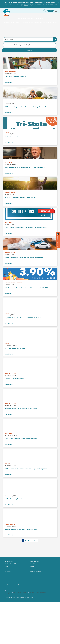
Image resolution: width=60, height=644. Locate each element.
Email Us (7, 566)
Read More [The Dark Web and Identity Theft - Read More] (8, 384)
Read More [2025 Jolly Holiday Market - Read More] (8, 505)
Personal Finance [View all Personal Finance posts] (10, 253)
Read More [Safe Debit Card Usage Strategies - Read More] (8, 83)
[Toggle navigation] (56, 11)
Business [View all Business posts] (7, 464)
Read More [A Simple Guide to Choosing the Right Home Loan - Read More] (8, 535)
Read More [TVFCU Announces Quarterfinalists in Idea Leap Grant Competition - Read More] (8, 475)
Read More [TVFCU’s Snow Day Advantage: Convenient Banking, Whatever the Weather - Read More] (8, 113)
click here (36, 6)
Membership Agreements (35, 571)
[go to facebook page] (7, 579)
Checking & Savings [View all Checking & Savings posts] (10, 313)
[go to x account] (6, 579)
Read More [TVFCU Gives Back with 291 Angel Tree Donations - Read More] (8, 444)
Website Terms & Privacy (35, 561)
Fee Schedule (8, 571)
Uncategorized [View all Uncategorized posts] (9, 102)
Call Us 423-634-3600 (9, 561)
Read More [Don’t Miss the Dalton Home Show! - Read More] (8, 354)
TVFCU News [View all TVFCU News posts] (8, 162)
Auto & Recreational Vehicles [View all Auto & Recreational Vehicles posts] (14, 283)
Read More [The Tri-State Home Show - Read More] (8, 143)
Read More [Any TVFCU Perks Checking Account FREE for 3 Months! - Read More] (8, 324)
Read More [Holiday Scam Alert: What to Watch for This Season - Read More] (8, 414)
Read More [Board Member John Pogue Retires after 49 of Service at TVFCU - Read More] (8, 173)
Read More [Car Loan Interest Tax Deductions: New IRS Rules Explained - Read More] (8, 264)
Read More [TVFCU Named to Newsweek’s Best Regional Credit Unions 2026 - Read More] (8, 233)
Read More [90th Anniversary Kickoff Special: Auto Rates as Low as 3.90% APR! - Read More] (8, 294)
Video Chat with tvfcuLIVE (10, 564)
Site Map (32, 566)
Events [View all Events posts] (7, 132)
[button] (45, 11)
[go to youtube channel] (5, 579)
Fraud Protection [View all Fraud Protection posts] (10, 72)
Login (51, 11)
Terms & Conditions (9, 574)
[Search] (29, 45)
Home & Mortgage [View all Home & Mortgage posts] (10, 192)
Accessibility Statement (35, 564)
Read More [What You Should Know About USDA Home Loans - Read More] (8, 203)
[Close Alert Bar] (58, 2)
